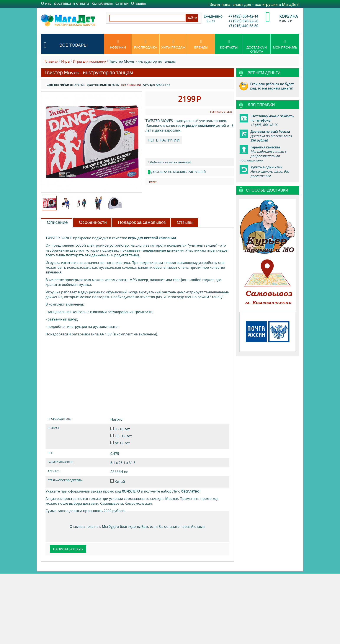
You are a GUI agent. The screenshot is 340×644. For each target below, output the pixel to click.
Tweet (153, 182)
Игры (66, 61)
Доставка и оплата (72, 3)
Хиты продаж (173, 44)
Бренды (201, 44)
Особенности (93, 222)
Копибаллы (102, 3)
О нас (46, 3)
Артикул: (149, 85)
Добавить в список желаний (169, 162)
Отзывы (139, 3)
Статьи (122, 3)
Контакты (229, 44)
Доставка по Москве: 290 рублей (178, 172)
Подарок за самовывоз (142, 222)
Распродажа (146, 44)
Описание (57, 222)
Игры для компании (90, 61)
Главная (51, 61)
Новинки (118, 44)
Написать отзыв (221, 112)
